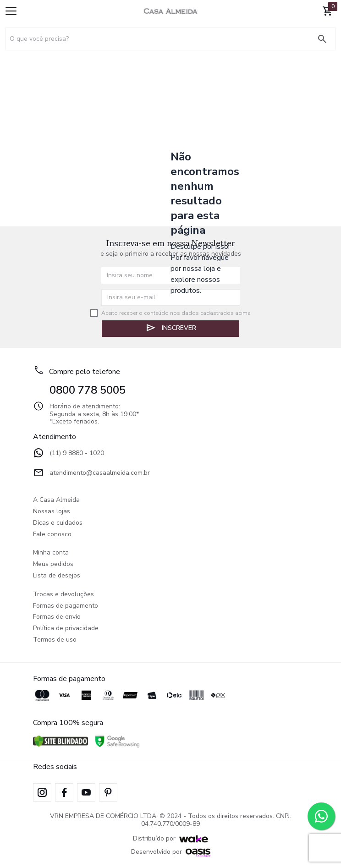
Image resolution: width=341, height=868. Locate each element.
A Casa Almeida (56, 500)
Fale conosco (52, 535)
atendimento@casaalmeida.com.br (91, 474)
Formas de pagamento (66, 606)
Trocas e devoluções (63, 595)
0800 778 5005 (88, 390)
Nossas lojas (52, 512)
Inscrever (171, 328)
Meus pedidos (53, 564)
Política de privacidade (66, 629)
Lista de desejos (57, 576)
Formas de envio (57, 617)
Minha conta (51, 553)
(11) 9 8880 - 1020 (69, 454)
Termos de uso (55, 640)
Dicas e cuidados (58, 523)
